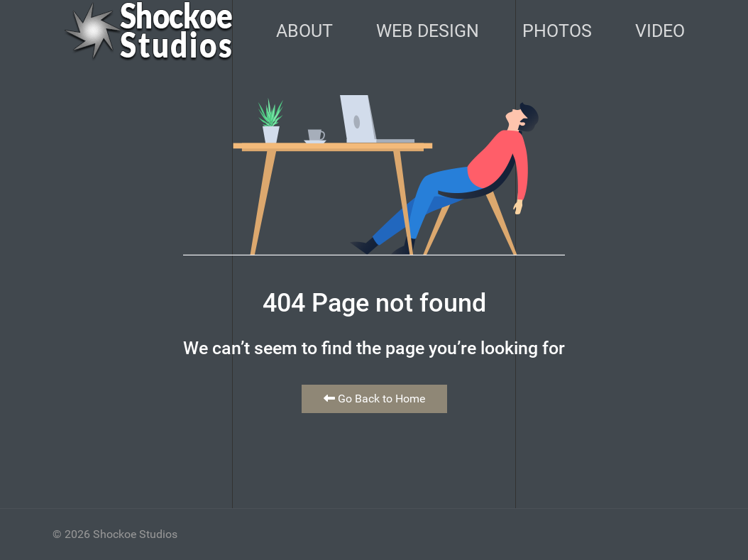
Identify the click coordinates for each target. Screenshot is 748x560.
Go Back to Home (374, 399)
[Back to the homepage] (148, 31)
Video (660, 31)
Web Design (428, 31)
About (304, 31)
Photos (557, 31)
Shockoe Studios (135, 534)
